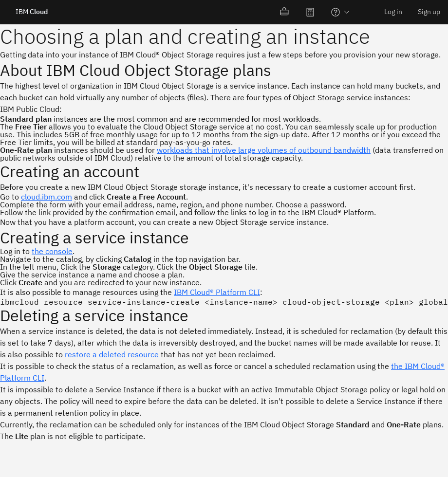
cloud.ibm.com (47, 197)
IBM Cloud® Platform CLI (217, 292)
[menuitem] (285, 12)
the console (52, 251)
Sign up (429, 12)
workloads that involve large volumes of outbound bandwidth (264, 150)
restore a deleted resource (112, 354)
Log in (393, 12)
